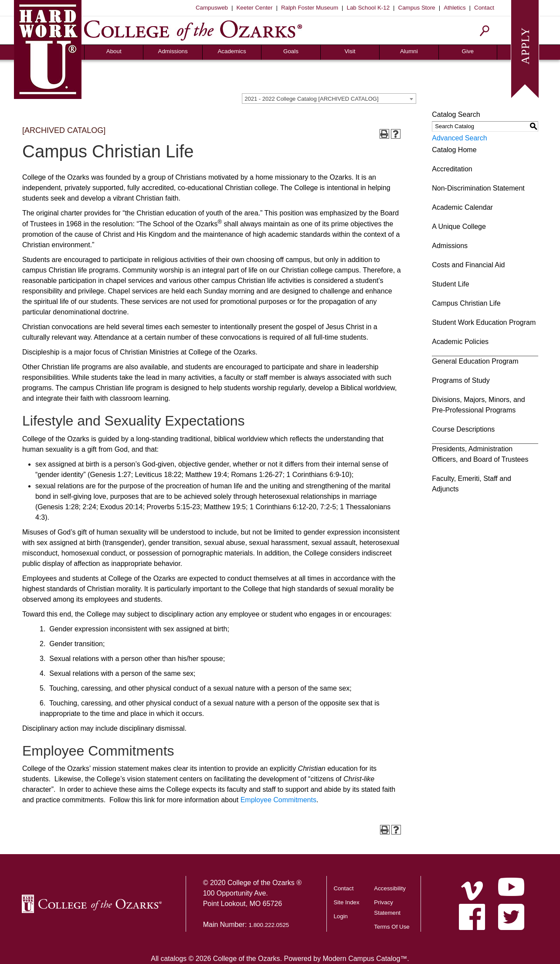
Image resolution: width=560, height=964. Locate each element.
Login (341, 916)
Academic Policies (460, 342)
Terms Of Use (392, 927)
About (114, 51)
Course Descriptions (463, 429)
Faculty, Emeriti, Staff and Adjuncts (472, 484)
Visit (350, 51)
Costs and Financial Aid (468, 265)
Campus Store (417, 8)
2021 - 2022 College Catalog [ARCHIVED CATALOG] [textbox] (311, 99)
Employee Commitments (278, 800)
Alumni (409, 51)
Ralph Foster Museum (310, 8)
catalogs (173, 959)
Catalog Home (454, 150)
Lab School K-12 (368, 8)
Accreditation (452, 169)
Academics (232, 51)
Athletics (455, 8)
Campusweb (212, 8)
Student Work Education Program (484, 322)
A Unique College (459, 227)
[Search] (485, 31)
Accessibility (390, 888)
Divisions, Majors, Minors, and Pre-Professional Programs (478, 405)
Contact (484, 8)
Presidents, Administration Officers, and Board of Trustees (480, 454)
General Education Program (475, 361)
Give (468, 51)
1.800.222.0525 (269, 925)
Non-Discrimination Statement (478, 188)
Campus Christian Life (466, 303)
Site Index (346, 902)
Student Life (450, 284)
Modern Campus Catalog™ (365, 959)
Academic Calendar (462, 207)
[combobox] (329, 99)
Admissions (173, 51)
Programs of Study (461, 380)
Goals (291, 51)
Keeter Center (254, 8)
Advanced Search (459, 138)
